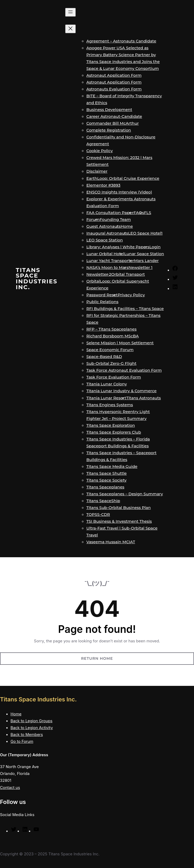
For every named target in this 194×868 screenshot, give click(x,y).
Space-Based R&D (104, 357)
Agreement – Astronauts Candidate (121, 41)
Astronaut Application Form (114, 75)
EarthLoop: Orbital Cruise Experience (123, 178)
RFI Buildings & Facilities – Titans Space (125, 309)
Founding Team (115, 220)
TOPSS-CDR (98, 515)
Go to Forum (22, 741)
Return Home (97, 658)
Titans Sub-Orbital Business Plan (118, 508)
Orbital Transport (128, 274)
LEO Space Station (104, 240)
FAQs (139, 213)
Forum (93, 220)
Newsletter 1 (141, 268)
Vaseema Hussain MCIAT (111, 542)
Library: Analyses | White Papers (118, 247)
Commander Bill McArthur (112, 123)
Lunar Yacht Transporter (110, 261)
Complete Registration (109, 130)
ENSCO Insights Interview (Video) (119, 192)
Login (155, 247)
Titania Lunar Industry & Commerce (121, 391)
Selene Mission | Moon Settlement (120, 343)
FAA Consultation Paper (110, 213)
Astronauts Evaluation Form (114, 89)
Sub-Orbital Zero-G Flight (111, 363)
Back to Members (27, 735)
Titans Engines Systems (109, 405)
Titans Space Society (106, 480)
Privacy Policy (131, 295)
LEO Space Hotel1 (145, 233)
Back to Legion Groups (31, 721)
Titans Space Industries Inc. (37, 278)
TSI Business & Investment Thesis (119, 521)
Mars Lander (146, 261)
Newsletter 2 (99, 274)
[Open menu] (70, 12)
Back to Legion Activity (32, 728)
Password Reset (102, 295)
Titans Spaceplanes (105, 487)
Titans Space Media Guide (112, 467)
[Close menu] (70, 29)
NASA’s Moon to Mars (107, 268)
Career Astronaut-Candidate (114, 117)
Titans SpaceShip (103, 501)
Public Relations (102, 302)
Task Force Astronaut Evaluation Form (124, 370)
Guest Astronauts (103, 226)
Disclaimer (97, 171)
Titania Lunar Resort (106, 398)
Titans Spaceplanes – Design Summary (124, 494)
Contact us (10, 788)
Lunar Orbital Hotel (105, 254)
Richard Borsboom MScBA (112, 336)
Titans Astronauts (144, 398)
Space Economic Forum (110, 350)
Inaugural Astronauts (107, 233)
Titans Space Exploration (111, 425)
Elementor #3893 (103, 185)
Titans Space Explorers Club (114, 432)
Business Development (109, 110)
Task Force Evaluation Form (114, 377)
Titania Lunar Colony (106, 384)
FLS (148, 213)
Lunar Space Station (144, 254)
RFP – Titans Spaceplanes (111, 329)
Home (127, 226)
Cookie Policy (99, 151)
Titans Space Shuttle (106, 473)
